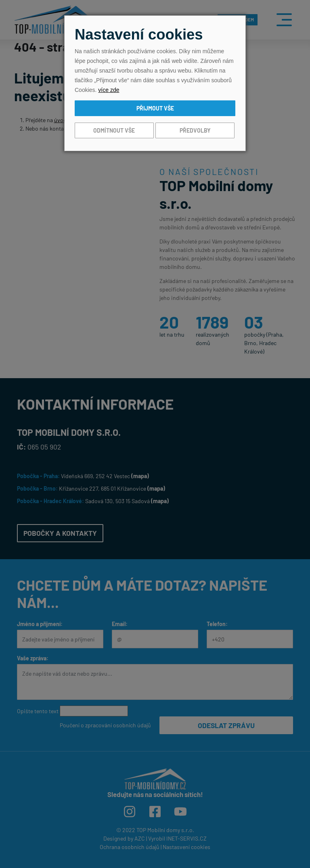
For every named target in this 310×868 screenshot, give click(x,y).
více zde (109, 90)
